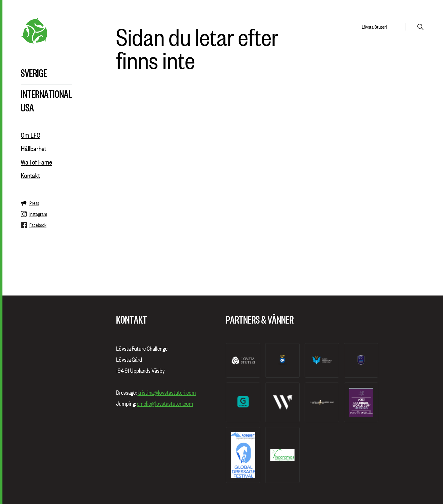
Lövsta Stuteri (374, 27)
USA (27, 107)
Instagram (34, 214)
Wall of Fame (36, 162)
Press (30, 203)
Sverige (34, 73)
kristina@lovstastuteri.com (167, 393)
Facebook (34, 225)
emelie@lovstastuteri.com (165, 404)
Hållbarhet (33, 149)
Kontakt (30, 176)
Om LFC (31, 135)
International (46, 94)
